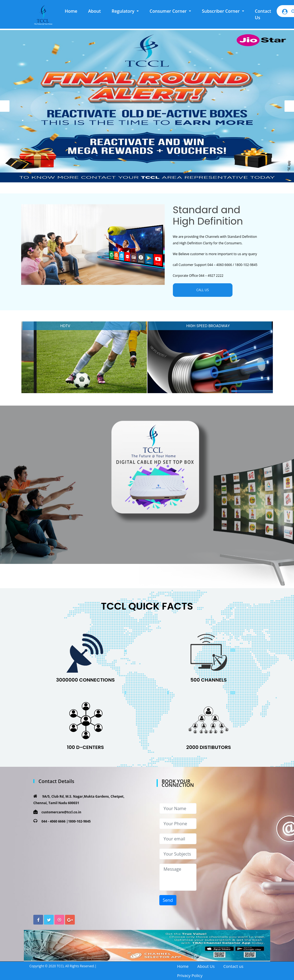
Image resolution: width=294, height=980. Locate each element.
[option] (147, 106)
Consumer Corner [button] (169, 11)
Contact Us (263, 14)
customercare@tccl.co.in (61, 812)
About (94, 11)
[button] (125, 11)
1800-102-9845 (79, 821)
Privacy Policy (190, 975)
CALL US (202, 290)
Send (168, 900)
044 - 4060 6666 (54, 821)
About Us (206, 966)
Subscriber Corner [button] (221, 11)
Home (74, 11)
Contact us (233, 966)
